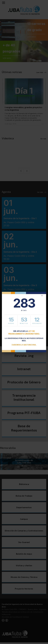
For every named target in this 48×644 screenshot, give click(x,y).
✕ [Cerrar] (42, 296)
